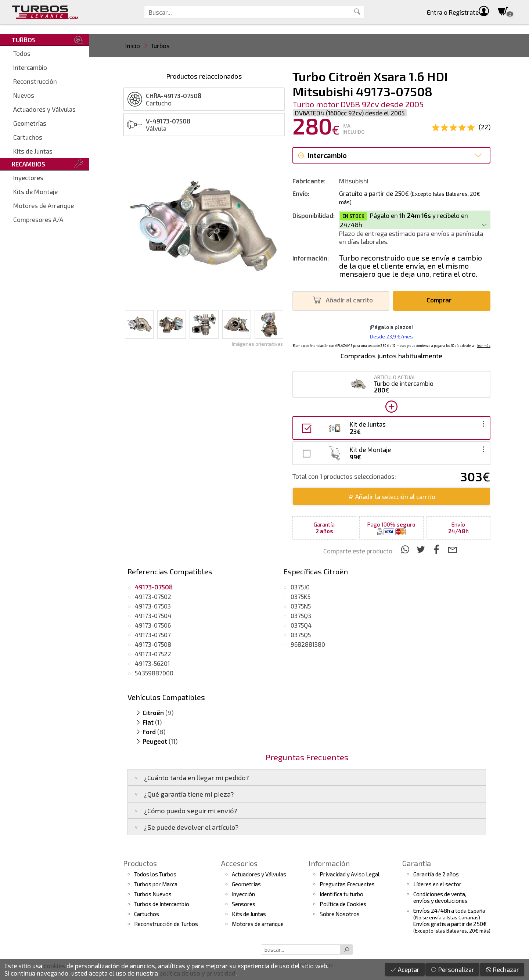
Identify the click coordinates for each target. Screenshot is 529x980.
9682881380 (308, 644)
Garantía (417, 863)
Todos (22, 53)
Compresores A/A (38, 219)
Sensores (244, 904)
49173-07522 (153, 654)
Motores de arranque (258, 924)
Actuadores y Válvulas (44, 109)
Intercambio (30, 67)
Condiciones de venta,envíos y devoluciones (440, 897)
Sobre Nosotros (340, 914)
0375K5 (301, 596)
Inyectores (28, 177)
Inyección (243, 894)
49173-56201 (152, 663)
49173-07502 (153, 596)
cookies (54, 966)
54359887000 (154, 673)
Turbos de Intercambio (162, 904)
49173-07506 (153, 625)
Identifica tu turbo (341, 894)
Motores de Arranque (44, 205)
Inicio (133, 46)
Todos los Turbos (155, 874)
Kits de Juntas (33, 151)
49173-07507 (153, 635)
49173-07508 (153, 644)
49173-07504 (153, 615)
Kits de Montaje (35, 191)
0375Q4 (301, 625)
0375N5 (301, 606)
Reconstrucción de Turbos (166, 924)
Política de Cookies (343, 904)
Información (329, 863)
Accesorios (239, 863)
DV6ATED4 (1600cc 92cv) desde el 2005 (350, 113)
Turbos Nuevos (153, 894)
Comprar (441, 300)
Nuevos (24, 95)
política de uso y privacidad (197, 973)
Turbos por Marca (156, 884)
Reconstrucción (35, 81)
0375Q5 (301, 635)
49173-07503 (153, 606)
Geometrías (30, 123)
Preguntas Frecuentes (347, 884)
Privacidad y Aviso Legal (350, 874)
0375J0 (300, 587)
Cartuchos (28, 137)
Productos (140, 863)
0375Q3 (301, 615)
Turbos (160, 46)
